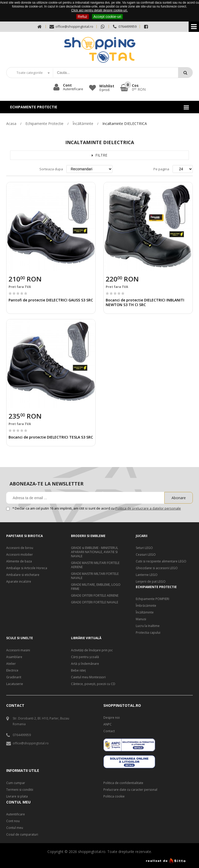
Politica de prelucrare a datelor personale (148, 508)
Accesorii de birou (20, 548)
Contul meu (15, 828)
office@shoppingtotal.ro (71, 27)
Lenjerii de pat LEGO (151, 582)
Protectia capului (148, 633)
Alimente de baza (19, 561)
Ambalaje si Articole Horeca (27, 568)
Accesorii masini (18, 650)
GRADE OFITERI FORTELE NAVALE (95, 602)
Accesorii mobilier (20, 555)
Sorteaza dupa (51, 169)
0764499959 (124, 27)
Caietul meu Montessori (88, 677)
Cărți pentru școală (85, 657)
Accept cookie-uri (107, 17)
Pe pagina (161, 169)
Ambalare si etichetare (23, 575)
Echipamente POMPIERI (152, 599)
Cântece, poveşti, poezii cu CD (93, 684)
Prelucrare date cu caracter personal (130, 790)
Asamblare (14, 657)
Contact (109, 731)
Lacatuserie (15, 684)
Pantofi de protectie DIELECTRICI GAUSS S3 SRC (51, 300)
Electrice (12, 671)
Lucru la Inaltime (148, 626)
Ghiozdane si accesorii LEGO (157, 568)
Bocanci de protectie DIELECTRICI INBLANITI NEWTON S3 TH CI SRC (145, 302)
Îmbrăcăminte (146, 606)
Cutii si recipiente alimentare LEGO (161, 561)
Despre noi (112, 718)
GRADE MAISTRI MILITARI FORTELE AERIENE (95, 565)
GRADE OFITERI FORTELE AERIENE (95, 596)
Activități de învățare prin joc (92, 650)
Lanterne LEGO (147, 575)
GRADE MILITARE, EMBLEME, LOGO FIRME (96, 587)
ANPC (108, 724)
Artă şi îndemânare (85, 664)
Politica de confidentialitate (123, 783)
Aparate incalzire (19, 582)
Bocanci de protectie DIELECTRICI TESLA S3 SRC (51, 437)
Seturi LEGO (144, 548)
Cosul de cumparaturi (22, 835)
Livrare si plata (17, 796)
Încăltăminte (83, 124)
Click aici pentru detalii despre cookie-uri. (99, 10)
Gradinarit (14, 677)
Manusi (141, 619)
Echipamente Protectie (44, 124)
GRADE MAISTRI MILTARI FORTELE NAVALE (95, 576)
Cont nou (13, 821)
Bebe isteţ (78, 671)
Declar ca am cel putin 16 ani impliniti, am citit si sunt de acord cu (97, 508)
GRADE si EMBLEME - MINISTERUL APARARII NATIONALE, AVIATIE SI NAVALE (95, 552)
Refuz (83, 17)
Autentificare (16, 814)
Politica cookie (114, 796)
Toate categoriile (30, 73)
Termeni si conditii (20, 790)
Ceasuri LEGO (146, 555)
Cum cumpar (16, 783)
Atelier (11, 664)
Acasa (11, 124)
